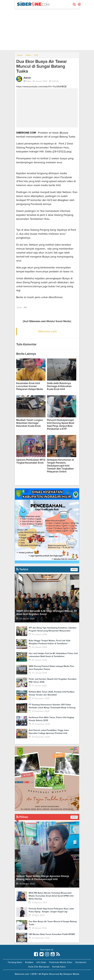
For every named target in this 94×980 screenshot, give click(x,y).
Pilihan (22, 817)
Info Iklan (41, 962)
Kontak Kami (59, 967)
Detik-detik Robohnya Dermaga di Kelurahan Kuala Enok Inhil (59, 386)
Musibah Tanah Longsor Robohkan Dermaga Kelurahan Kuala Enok (30, 423)
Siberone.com (47, 331)
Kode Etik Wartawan (39, 967)
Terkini (22, 569)
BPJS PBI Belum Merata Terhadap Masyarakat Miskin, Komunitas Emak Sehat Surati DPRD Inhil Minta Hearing (51, 896)
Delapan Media (71, 974)
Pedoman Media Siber (61, 962)
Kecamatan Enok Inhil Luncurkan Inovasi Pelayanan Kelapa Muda (30, 386)
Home (20, 55)
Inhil (36, 55)
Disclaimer (81, 962)
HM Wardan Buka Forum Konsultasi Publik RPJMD (52, 934)
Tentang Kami (15, 962)
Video (28, 55)
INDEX (74, 570)
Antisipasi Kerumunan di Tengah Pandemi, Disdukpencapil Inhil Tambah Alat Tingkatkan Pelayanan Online (60, 466)
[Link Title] (36, 954)
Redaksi (29, 962)
